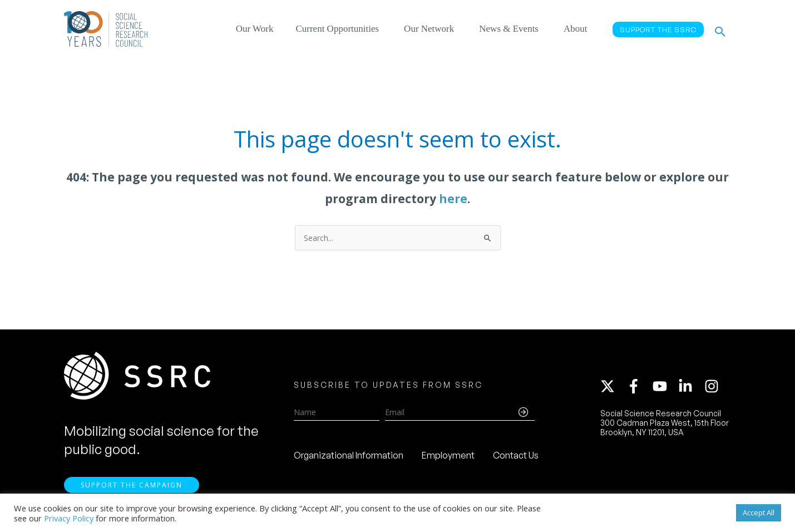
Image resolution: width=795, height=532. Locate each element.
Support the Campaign (132, 488)
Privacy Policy (69, 518)
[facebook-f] (639, 388)
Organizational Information (349, 457)
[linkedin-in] (690, 388)
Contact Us (516, 457)
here (453, 199)
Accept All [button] (759, 513)
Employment (448, 457)
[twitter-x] (613, 388)
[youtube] (665, 388)
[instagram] (714, 388)
